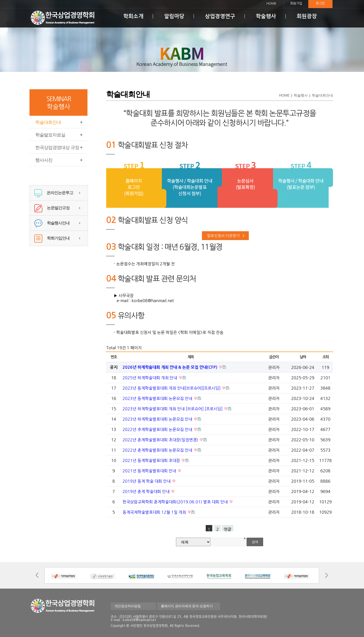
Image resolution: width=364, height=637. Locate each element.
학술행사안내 (52, 223)
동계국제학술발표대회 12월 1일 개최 (155, 512)
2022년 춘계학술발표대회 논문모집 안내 (158, 450)
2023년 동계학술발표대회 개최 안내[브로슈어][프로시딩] (172, 388)
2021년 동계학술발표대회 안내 (150, 471)
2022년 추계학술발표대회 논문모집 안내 (158, 429)
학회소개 (133, 16)
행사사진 (44, 160)
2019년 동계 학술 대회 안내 (147, 481)
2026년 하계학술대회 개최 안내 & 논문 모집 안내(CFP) (170, 367)
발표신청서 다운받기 (223, 236)
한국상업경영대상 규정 (57, 148)
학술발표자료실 (50, 135)
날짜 (303, 357)
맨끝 (228, 529)
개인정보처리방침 (128, 606)
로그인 (320, 3)
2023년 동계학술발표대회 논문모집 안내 (158, 398)
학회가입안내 (52, 238)
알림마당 (174, 16)
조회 (326, 357)
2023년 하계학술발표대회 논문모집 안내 (158, 419)
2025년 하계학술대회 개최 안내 (150, 378)
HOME (271, 3)
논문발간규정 (52, 208)
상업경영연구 (220, 16)
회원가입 (296, 3)
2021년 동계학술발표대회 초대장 (152, 460)
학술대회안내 (48, 122)
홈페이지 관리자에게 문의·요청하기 (187, 606)
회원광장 (307, 16)
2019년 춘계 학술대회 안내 (147, 491)
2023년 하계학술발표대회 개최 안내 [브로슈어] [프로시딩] (173, 409)
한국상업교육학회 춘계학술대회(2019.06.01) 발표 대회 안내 (176, 502)
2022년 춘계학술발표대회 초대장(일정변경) (161, 440)
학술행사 (266, 16)
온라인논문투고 (54, 193)
